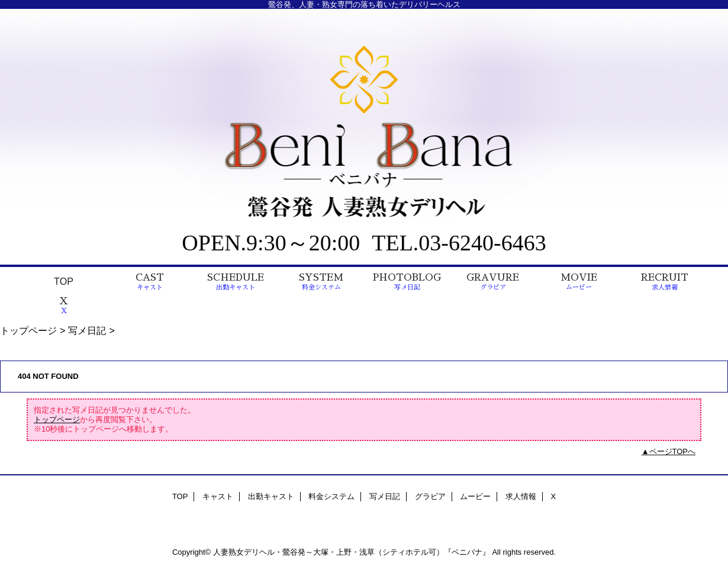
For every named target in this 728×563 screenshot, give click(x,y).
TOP (64, 281)
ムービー (475, 496)
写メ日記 (87, 330)
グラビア (430, 496)
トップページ (28, 330)
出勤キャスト (271, 496)
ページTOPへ (673, 451)
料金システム (331, 496)
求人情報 (521, 496)
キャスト (218, 496)
